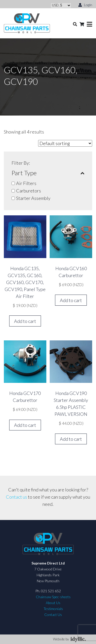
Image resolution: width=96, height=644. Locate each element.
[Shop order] (65, 143)
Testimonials (53, 609)
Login (85, 5)
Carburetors (29, 191)
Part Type (48, 173)
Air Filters (26, 183)
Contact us (17, 497)
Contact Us (53, 615)
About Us (53, 603)
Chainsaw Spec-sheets (53, 597)
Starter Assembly (33, 198)
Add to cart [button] (25, 321)
